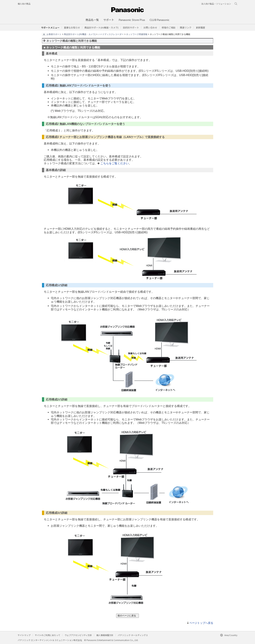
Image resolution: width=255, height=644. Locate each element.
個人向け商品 (24, 4)
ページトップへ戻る (201, 623)
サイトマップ (24, 635)
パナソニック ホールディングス (133, 635)
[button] (131, 28)
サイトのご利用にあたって (48, 635)
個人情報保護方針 (105, 635)
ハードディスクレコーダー (111, 34)
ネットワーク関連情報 (137, 34)
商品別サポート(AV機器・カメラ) (80, 34)
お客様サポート (54, 34)
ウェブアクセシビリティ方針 (78, 635)
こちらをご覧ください (115, 163)
